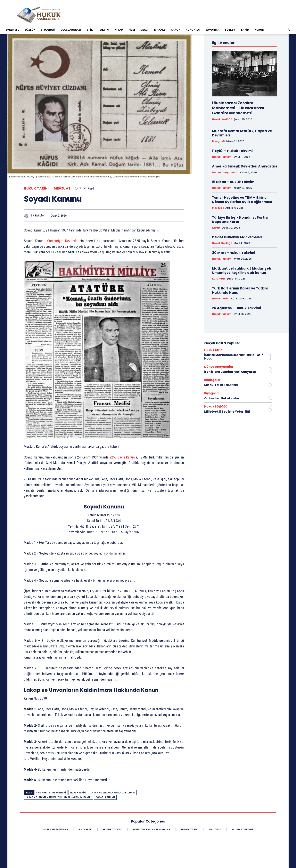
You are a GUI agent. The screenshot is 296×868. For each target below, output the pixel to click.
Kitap (119, 30)
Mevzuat (62, 188)
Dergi (144, 30)
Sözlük (30, 30)
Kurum (260, 30)
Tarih (245, 30)
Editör (40, 216)
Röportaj (193, 30)
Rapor (176, 30)
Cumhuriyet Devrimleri (63, 241)
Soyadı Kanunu (105, 797)
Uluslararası (71, 30)
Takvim (104, 30)
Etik (90, 30)
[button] (288, 30)
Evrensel (12, 30)
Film (132, 30)
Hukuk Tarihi (78, 793)
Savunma (213, 30)
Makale (160, 30)
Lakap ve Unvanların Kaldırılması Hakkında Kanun (59, 797)
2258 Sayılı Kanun (122, 457)
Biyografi (48, 30)
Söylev (230, 30)
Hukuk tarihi (36, 188)
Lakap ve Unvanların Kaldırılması (113, 793)
